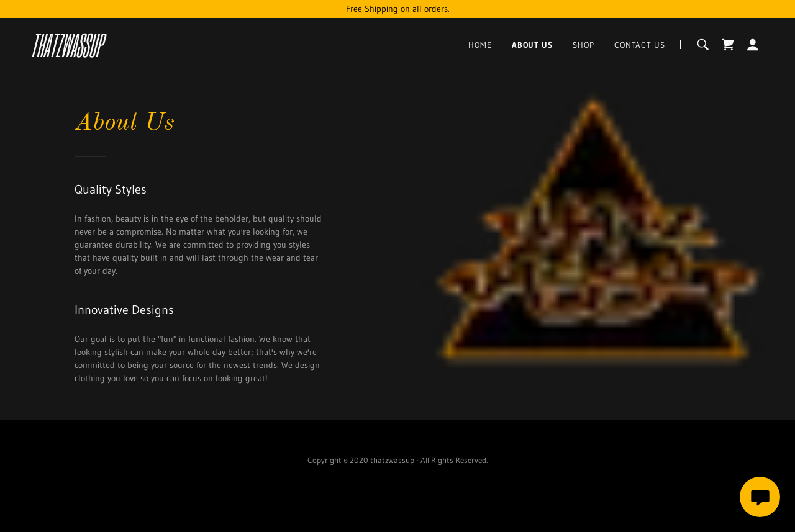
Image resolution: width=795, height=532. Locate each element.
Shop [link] (584, 45)
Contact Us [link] (640, 45)
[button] (753, 45)
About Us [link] (532, 45)
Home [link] (480, 45)
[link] (141, 54)
